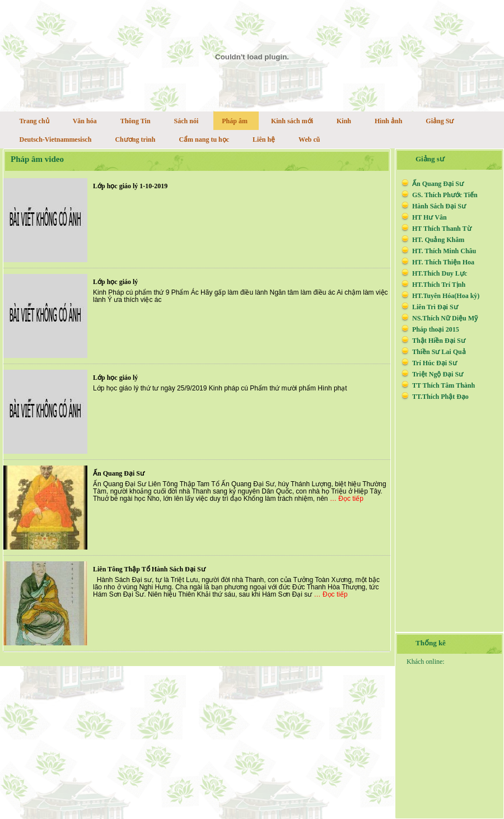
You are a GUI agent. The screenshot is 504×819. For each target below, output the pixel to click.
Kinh (344, 121)
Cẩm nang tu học (204, 139)
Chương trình (135, 139)
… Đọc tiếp (347, 499)
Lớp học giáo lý (115, 282)
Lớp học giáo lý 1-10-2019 (130, 186)
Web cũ (309, 139)
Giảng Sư (440, 121)
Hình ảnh (388, 121)
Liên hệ (264, 139)
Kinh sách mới (292, 121)
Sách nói (186, 121)
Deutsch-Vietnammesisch (56, 139)
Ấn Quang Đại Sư (119, 473)
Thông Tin (136, 121)
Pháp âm (235, 121)
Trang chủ (34, 121)
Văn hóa (85, 121)
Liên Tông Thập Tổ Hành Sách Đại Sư (149, 569)
